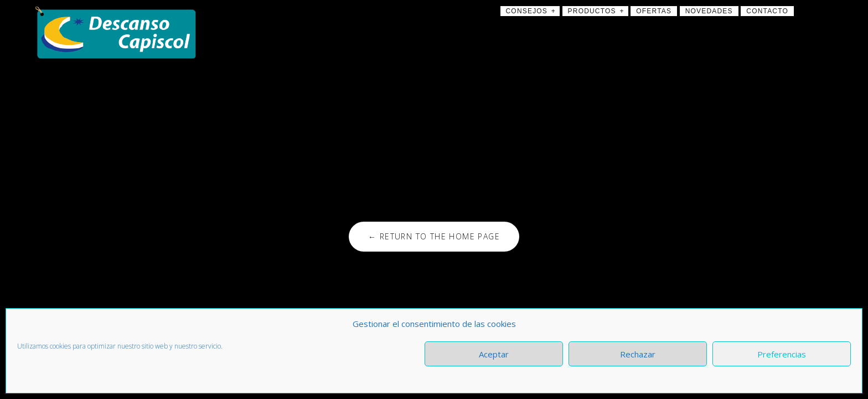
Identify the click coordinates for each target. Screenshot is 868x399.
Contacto (767, 11)
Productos (592, 11)
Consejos (527, 11)
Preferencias (782, 354)
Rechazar (638, 354)
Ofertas (654, 11)
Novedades (709, 11)
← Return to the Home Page (434, 236)
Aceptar (494, 354)
